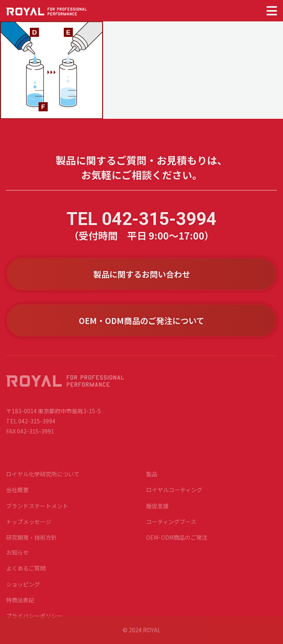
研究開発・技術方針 (31, 541)
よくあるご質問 (26, 572)
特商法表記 (20, 604)
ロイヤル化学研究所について (43, 478)
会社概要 (17, 494)
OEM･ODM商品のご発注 (177, 541)
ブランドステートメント (37, 509)
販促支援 (157, 509)
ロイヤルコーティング (174, 494)
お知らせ (17, 556)
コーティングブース (171, 525)
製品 (152, 478)
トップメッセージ (29, 525)
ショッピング (23, 588)
